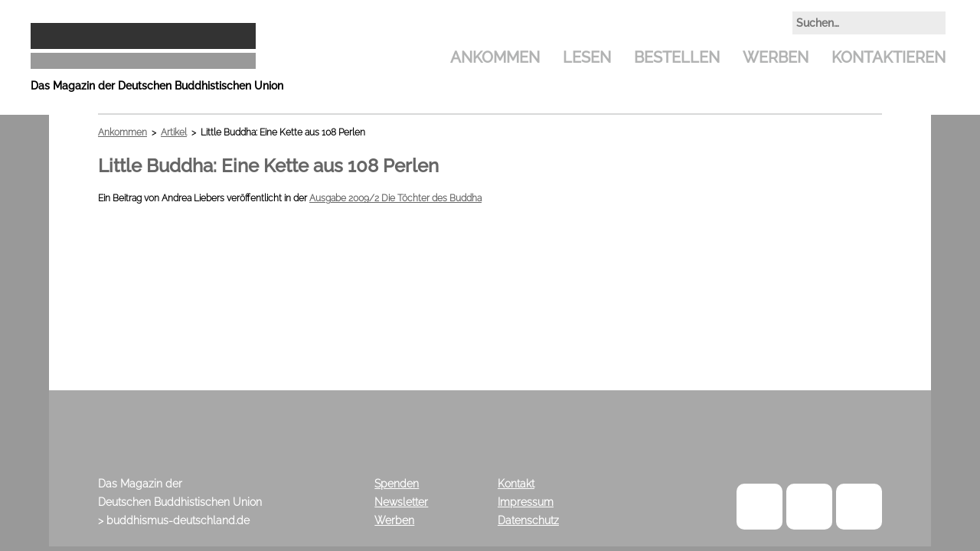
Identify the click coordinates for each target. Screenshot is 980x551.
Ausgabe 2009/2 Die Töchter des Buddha (395, 198)
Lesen (587, 57)
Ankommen (495, 57)
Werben (776, 57)
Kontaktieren (889, 57)
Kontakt (516, 484)
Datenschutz (528, 520)
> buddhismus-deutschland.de (174, 520)
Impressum (526, 502)
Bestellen (677, 57)
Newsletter (401, 502)
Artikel (174, 132)
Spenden (397, 484)
